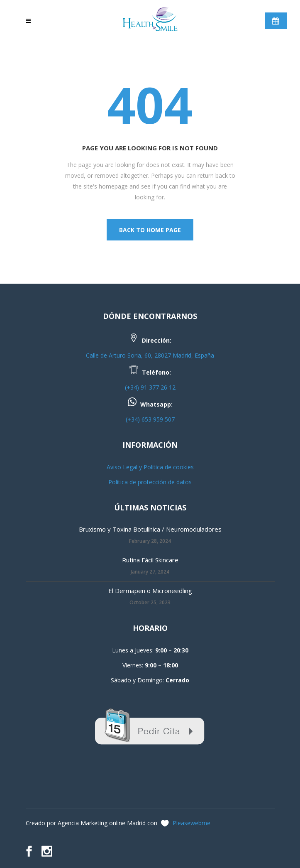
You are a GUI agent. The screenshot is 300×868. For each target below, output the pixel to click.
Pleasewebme (191, 823)
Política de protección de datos (150, 482)
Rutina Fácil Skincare (150, 560)
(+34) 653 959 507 (150, 419)
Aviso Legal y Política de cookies (150, 467)
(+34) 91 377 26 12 (150, 387)
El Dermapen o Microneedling (150, 591)
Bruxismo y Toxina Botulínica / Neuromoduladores (150, 529)
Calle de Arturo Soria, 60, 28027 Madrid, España (150, 355)
